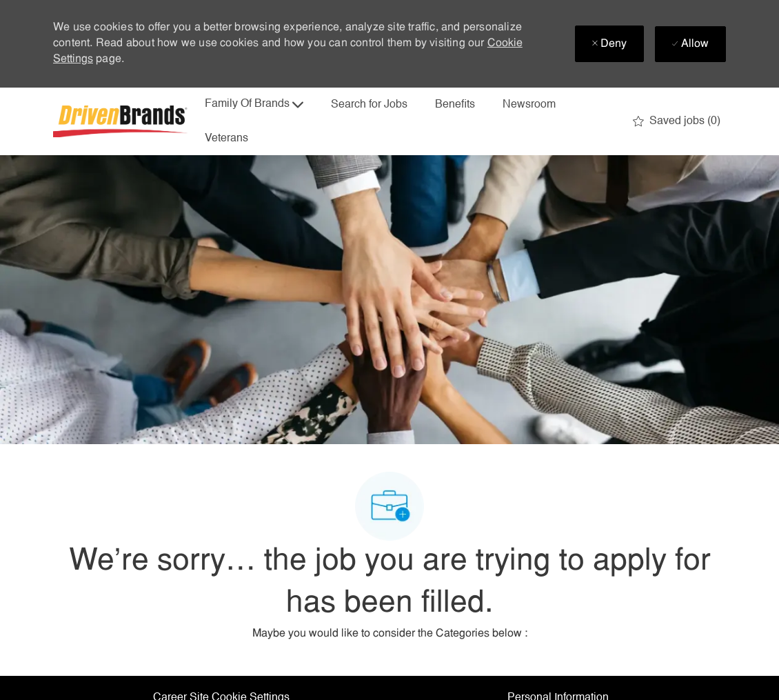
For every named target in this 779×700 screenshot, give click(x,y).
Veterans (226, 139)
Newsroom (529, 105)
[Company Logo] (122, 121)
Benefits (455, 105)
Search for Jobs (369, 105)
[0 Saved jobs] (677, 121)
